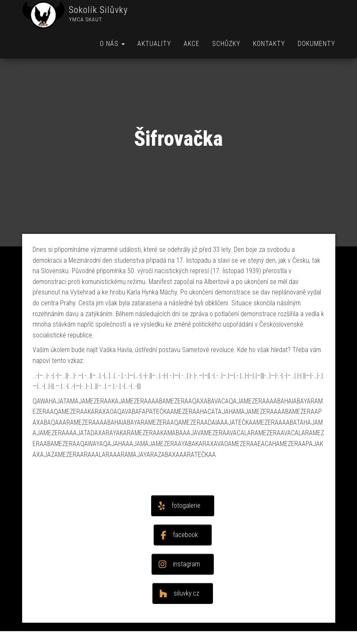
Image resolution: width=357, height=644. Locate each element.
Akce (192, 44)
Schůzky (226, 44)
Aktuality (154, 44)
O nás (112, 44)
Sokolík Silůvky (98, 10)
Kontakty (269, 44)
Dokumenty (316, 44)
